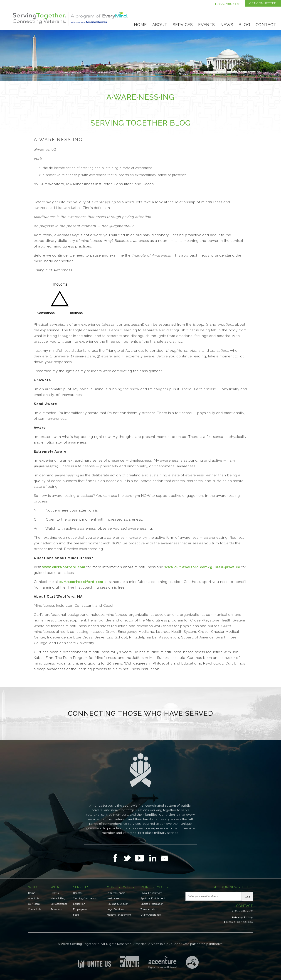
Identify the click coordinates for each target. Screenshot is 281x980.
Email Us (164, 858)
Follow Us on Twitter (129, 858)
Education (79, 904)
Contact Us (35, 909)
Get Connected (263, 3)
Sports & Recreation (152, 904)
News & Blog (58, 899)
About (160, 25)
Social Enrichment (151, 893)
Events (207, 25)
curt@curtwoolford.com (81, 582)
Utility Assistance (151, 915)
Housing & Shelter (117, 904)
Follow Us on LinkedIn (154, 858)
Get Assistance (59, 904)
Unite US (95, 962)
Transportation (149, 909)
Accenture (163, 962)
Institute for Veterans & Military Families (130, 961)
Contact (266, 25)
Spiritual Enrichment (153, 899)
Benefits (78, 893)
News (227, 25)
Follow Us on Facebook (117, 858)
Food (76, 915)
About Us (34, 899)
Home (140, 25)
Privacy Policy (243, 918)
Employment (81, 909)
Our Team (34, 904)
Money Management (119, 915)
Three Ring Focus (192, 962)
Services (183, 25)
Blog (244, 25)
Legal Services (115, 909)
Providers (56, 909)
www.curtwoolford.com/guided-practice (202, 567)
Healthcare (113, 899)
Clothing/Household (85, 899)
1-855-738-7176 (227, 4)
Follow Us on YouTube (142, 858)
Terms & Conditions (238, 922)
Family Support (116, 893)
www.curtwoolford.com (64, 567)
